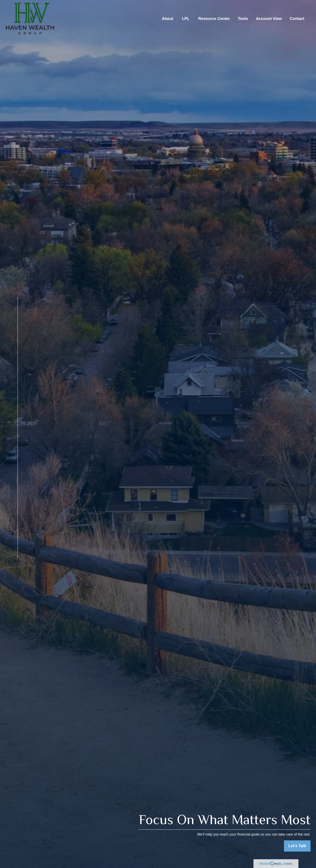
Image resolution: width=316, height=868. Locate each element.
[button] (168, 19)
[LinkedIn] (10, 569)
